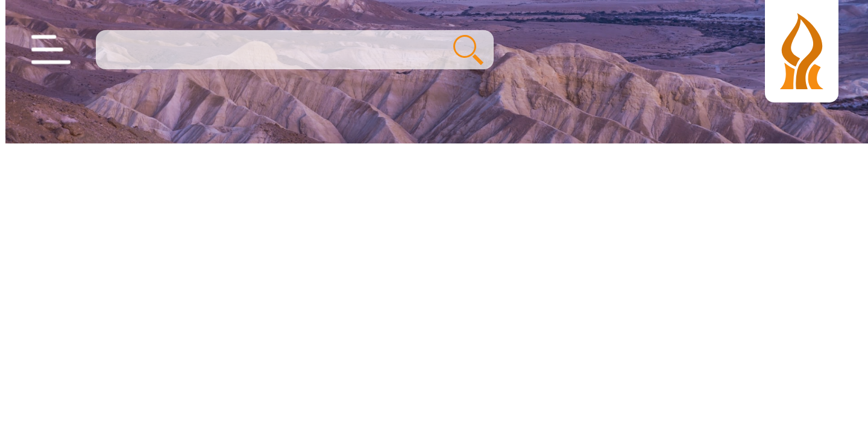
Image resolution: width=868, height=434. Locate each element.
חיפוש (463, 50)
